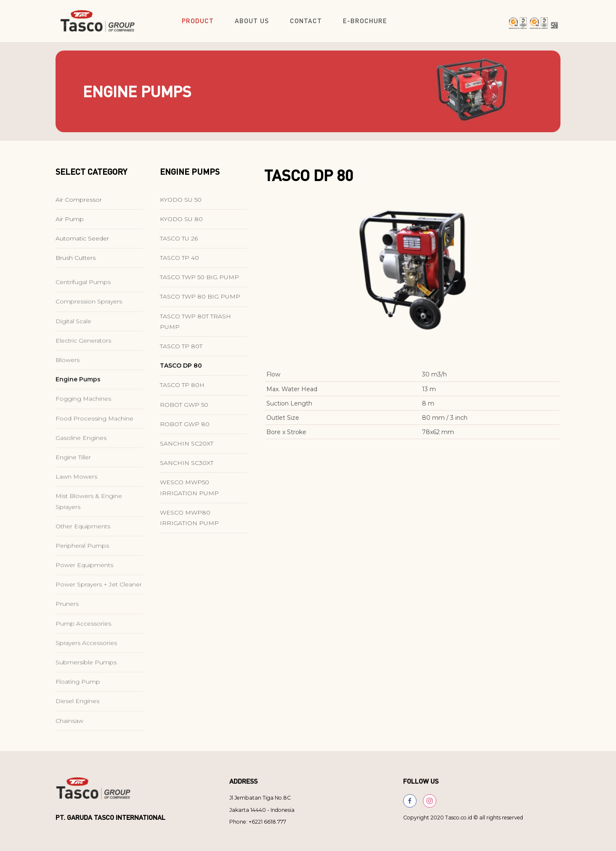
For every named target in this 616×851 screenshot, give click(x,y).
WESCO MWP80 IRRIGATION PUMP (189, 524)
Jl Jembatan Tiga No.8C (260, 798)
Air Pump (70, 225)
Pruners (67, 632)
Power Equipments (84, 593)
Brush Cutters (76, 264)
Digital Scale (73, 349)
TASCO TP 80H (182, 391)
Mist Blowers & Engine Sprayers (89, 529)
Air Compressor (79, 205)
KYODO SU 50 (181, 205)
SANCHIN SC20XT (187, 450)
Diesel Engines (77, 729)
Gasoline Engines (81, 466)
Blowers (68, 388)
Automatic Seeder (82, 245)
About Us (252, 21)
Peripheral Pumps (82, 574)
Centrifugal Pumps (83, 310)
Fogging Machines (83, 427)
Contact (306, 21)
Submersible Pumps (86, 690)
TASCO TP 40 (179, 264)
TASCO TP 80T (181, 352)
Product (198, 21)
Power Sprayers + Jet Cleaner (99, 612)
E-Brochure (365, 21)
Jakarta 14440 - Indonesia (262, 810)
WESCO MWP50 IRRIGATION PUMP (189, 494)
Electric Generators (83, 368)
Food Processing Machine (94, 446)
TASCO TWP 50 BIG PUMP (199, 283)
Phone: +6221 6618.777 (258, 822)
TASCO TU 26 (179, 245)
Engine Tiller (73, 485)
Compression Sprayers (89, 329)
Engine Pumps (78, 407)
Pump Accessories (83, 651)
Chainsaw (69, 749)
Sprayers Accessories (86, 671)
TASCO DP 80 (181, 372)
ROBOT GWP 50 (184, 411)
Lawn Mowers (76, 504)
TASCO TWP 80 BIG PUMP (200, 303)
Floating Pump (78, 710)
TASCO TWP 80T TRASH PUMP (195, 327)
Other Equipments (83, 554)
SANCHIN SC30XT (187, 469)
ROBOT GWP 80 (185, 430)
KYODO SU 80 (181, 225)
